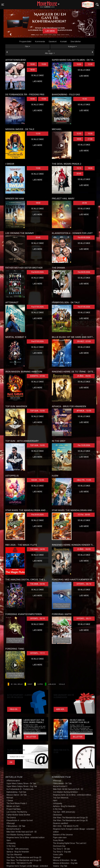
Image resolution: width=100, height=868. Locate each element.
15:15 (79, 168)
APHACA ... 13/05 (84, 411)
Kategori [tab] (72, 47)
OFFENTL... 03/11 (84, 619)
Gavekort (53, 42)
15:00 (44, 64)
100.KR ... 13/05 (37, 480)
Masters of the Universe (63, 835)
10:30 (84, 99)
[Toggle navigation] (3, 5)
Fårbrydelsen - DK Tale (16, 826)
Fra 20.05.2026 (37, 515)
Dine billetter (76, 42)
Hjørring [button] (50, 3)
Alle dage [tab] (50, 52)
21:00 (90, 139)
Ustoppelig (11, 843)
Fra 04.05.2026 (37, 272)
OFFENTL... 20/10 (38, 619)
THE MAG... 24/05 (38, 549)
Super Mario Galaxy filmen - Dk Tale (21, 783)
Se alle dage (37, 75)
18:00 (32, 70)
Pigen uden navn (60, 837)
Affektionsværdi (13, 781)
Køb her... (61, 709)
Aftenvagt (11, 823)
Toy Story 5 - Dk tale (61, 849)
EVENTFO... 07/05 (38, 376)
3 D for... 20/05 (84, 515)
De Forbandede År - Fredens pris (20, 789)
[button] (11, 34)
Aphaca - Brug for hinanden (18, 852)
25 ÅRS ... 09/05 (84, 376)
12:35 (79, 134)
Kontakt (64, 42)
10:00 (32, 64)
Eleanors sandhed (60, 823)
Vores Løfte (58, 855)
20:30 (84, 203)
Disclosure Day (59, 846)
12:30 (90, 64)
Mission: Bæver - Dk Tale (17, 795)
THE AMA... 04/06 (38, 584)
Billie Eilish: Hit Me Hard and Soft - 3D (22, 832)
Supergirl (57, 857)
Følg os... (14, 709)
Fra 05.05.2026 (84, 237)
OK (11, 762)
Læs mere (50, 31)
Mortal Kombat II (14, 829)
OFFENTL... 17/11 (38, 653)
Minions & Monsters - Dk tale (65, 860)
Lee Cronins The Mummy (17, 812)
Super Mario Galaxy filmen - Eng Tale (22, 786)
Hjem (9, 840)
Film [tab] (27, 47)
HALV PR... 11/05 (84, 480)
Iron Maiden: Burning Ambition (19, 835)
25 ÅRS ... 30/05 (84, 549)
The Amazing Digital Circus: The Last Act (70, 843)
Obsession (57, 815)
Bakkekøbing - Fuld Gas (16, 792)
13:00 (38, 168)
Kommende (40, 42)
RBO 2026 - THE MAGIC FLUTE (19, 863)
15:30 (90, 134)
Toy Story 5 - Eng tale (62, 852)
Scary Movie (58, 840)
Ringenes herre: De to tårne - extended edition (26, 837)
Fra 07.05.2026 (37, 307)
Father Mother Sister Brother (18, 815)
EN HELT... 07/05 (84, 341)
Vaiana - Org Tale (60, 866)
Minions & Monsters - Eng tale (65, 863)
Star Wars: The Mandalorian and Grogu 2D (24, 857)
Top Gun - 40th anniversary (18, 849)
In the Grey (11, 846)
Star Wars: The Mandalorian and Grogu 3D (24, 860)
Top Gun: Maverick (14, 855)
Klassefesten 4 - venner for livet (20, 820)
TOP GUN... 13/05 (37, 411)
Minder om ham (13, 806)
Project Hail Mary (14, 809)
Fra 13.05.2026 (84, 445)
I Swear (10, 801)
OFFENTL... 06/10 (84, 584)
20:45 (79, 174)
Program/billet (25, 42)
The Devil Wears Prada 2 (17, 803)
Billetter (31, 737)
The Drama (11, 818)
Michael (10, 798)
